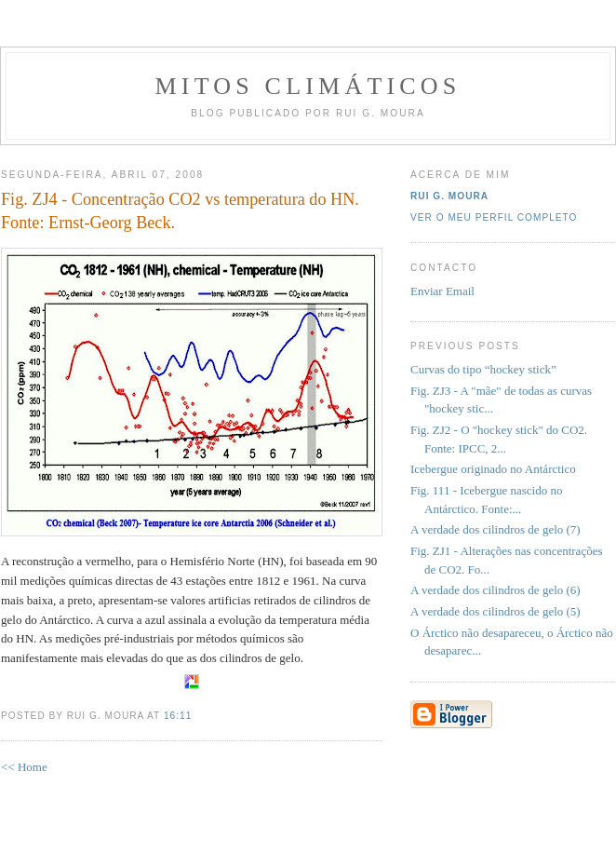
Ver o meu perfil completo (494, 217)
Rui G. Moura (449, 196)
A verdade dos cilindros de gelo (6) (495, 590)
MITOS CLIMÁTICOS (308, 86)
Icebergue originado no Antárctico (493, 469)
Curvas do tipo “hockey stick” (483, 369)
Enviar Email (442, 291)
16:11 (178, 716)
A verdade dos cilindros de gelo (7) (495, 529)
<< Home (24, 767)
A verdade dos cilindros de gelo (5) (495, 611)
